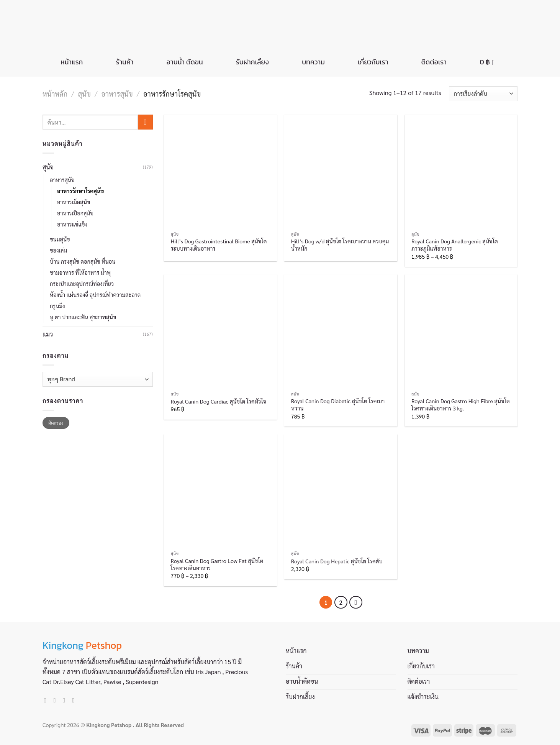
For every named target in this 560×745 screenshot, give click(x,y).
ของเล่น (59, 250)
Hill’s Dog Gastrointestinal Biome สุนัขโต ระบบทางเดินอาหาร (219, 245)
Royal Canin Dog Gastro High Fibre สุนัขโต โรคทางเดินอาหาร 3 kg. (461, 404)
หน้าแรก (72, 62)
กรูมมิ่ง (57, 306)
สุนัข (84, 94)
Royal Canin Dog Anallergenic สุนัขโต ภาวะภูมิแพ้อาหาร (455, 245)
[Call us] (75, 700)
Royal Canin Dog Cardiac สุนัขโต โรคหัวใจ (219, 401)
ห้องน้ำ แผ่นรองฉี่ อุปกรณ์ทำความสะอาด (95, 295)
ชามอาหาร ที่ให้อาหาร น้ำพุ (80, 272)
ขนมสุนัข (60, 239)
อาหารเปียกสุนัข (75, 213)
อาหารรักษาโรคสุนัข (80, 191)
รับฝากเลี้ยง (252, 62)
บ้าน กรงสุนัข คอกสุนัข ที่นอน (83, 261)
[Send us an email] (66, 700)
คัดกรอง (56, 423)
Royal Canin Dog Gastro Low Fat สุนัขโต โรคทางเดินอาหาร (217, 564)
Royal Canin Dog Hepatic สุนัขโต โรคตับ (337, 561)
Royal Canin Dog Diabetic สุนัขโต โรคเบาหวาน (338, 404)
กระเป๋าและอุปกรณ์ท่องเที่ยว (82, 284)
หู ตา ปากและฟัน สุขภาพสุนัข (83, 317)
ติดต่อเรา (434, 62)
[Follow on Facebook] (47, 700)
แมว (48, 334)
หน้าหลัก (55, 94)
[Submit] (145, 122)
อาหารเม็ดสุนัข (74, 202)
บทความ (313, 62)
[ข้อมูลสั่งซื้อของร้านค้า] (483, 94)
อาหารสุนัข (117, 94)
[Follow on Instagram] (57, 700)
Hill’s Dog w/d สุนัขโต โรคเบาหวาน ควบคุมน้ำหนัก (340, 245)
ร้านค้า (125, 62)
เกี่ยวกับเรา (373, 62)
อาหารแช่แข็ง (72, 224)
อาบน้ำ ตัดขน (185, 62)
